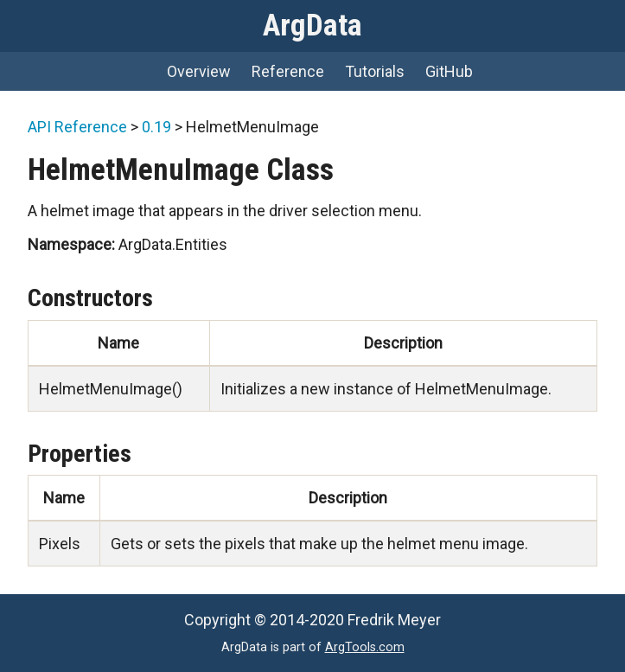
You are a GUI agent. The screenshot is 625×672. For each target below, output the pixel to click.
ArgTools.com (365, 647)
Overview (199, 71)
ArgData (312, 26)
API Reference (77, 127)
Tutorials (375, 71)
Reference (288, 71)
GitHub (449, 71)
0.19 (156, 127)
